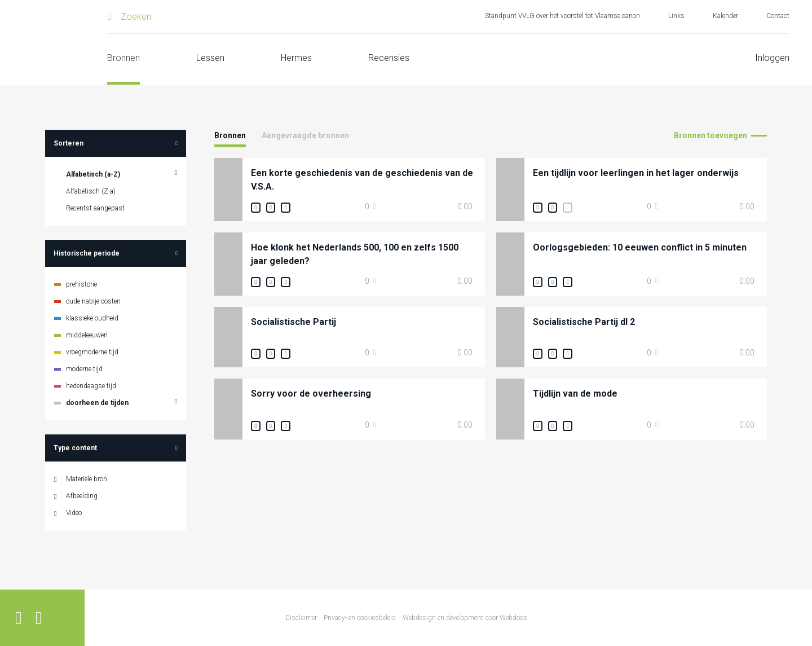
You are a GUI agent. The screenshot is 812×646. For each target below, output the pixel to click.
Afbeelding (82, 496)
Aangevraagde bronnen (305, 135)
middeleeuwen (87, 335)
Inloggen (772, 58)
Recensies (389, 58)
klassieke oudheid (92, 318)
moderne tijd (84, 369)
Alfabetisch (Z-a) (91, 191)
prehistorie (81, 284)
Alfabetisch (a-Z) (93, 174)
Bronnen (123, 58)
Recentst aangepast (95, 208)
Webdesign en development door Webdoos (465, 618)
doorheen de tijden (97, 403)
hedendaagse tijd (91, 386)
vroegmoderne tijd (92, 352)
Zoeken (136, 17)
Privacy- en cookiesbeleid (360, 618)
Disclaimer (301, 618)
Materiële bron (87, 479)
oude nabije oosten (93, 301)
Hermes (296, 58)
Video (74, 513)
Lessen (210, 58)
